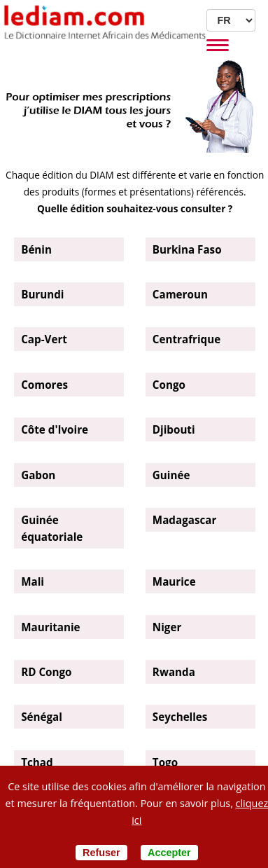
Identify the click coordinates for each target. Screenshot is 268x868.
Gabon (38, 475)
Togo (165, 762)
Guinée (171, 475)
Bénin (36, 249)
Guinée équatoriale (52, 528)
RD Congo (46, 672)
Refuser (101, 853)
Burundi (42, 294)
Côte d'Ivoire (55, 429)
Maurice (174, 581)
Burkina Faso (187, 249)
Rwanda (174, 672)
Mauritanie (50, 627)
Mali (33, 581)
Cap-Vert (44, 339)
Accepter (169, 853)
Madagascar (184, 520)
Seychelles (180, 717)
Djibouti (174, 429)
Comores (44, 385)
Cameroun (180, 294)
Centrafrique (186, 339)
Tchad (37, 762)
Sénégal (42, 717)
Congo (169, 385)
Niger (167, 627)
